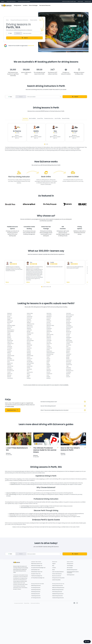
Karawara (49, 318)
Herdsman (68, 328)
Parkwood (49, 339)
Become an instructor (57, 576)
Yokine (48, 357)
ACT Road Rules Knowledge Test (38, 578)
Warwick (9, 377)
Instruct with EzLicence (11, 1)
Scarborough (10, 341)
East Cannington (30, 341)
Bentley (68, 357)
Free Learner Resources (45, 5)
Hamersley (69, 368)
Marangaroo (10, 369)
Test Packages (70, 566)
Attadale (68, 356)
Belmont (68, 330)
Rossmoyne (29, 318)
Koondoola (69, 369)
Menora (68, 353)
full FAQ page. (10, 406)
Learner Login (80, 1)
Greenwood (29, 359)
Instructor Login (88, 1)
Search (25, 38)
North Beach (69, 360)
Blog (53, 566)
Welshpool (10, 313)
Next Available (32, 118)
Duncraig (49, 342)
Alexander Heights (11, 325)
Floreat (9, 316)
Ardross (29, 350)
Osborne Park (10, 366)
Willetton (9, 357)
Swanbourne (49, 374)
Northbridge (29, 345)
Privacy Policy (27, 603)
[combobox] (33, 33)
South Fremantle (11, 356)
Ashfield (48, 360)
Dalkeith (48, 365)
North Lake (9, 315)
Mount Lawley (69, 341)
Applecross (10, 374)
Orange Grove (10, 344)
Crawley (68, 344)
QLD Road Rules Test (35, 570)
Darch (9, 362)
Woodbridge (30, 362)
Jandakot (49, 347)
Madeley (29, 378)
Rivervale (9, 375)
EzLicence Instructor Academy (24, 1)
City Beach (10, 351)
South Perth (29, 330)
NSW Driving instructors (36, 586)
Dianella (9, 337)
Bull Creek (9, 339)
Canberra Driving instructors (58, 598)
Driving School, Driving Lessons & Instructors (19, 20)
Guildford (49, 366)
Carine (48, 368)
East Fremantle (30, 356)
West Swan (49, 313)
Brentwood (10, 318)
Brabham (49, 378)
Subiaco (29, 357)
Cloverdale (49, 341)
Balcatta (29, 331)
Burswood (49, 324)
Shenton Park (69, 365)
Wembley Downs (70, 371)
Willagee (29, 322)
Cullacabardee (69, 342)
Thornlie (68, 336)
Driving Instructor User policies (58, 578)
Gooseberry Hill (11, 371)
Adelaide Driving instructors (58, 594)
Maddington (69, 337)
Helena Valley (30, 313)
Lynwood (68, 377)
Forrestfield (10, 348)
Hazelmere (29, 348)
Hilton (28, 371)
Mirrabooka (69, 331)
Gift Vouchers (70, 568)
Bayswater (10, 322)
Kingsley (48, 377)
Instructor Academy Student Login (69, 1)
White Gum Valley (50, 325)
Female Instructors (49, 118)
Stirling (68, 375)
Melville (68, 359)
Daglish (9, 319)
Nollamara (68, 319)
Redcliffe (68, 324)
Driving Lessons (18, 5)
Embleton (29, 351)
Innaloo (48, 345)
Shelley (48, 350)
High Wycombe (30, 333)
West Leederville (11, 360)
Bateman (49, 327)
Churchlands (10, 378)
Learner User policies (56, 580)
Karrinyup (9, 368)
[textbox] (33, 33)
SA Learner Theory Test (36, 574)
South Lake (68, 313)
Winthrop (9, 365)
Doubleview (49, 328)
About (54, 570)
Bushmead (69, 362)
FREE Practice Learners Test (37, 564)
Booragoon (69, 363)
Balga (28, 377)
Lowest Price (40, 118)
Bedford (48, 319)
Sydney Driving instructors (58, 586)
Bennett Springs (50, 354)
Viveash (9, 372)
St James (29, 319)
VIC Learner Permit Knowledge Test (38, 568)
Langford (68, 339)
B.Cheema (17, 131)
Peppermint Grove (51, 353)
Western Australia (34, 20)
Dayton (48, 362)
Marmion (9, 336)
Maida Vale (10, 327)
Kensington (10, 359)
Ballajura (68, 351)
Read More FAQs (12, 410)
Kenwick (48, 372)
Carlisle (28, 375)
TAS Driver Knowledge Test (37, 576)
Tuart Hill (9, 354)
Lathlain (9, 334)
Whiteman (49, 337)
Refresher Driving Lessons (72, 570)
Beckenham (69, 322)
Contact (54, 568)
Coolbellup (69, 372)
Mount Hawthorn (11, 330)
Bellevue (29, 344)
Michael (74, 131)
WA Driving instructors (36, 592)
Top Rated (25, 118)
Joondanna (69, 325)
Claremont (69, 333)
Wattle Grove (30, 325)
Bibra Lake (49, 336)
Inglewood (10, 342)
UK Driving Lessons (71, 575)
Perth (67, 347)
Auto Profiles (58, 118)
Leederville (10, 347)
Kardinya (48, 356)
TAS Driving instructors (36, 596)
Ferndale (29, 365)
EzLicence (8, 453)
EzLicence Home (7, 5)
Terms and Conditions (35, 603)
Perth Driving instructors (57, 592)
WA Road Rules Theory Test (37, 572)
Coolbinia (29, 360)
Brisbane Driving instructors (58, 590)
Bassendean (49, 351)
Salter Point (29, 339)
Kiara (28, 336)
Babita (36, 131)
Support (3, 1)
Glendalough (10, 321)
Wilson (28, 374)
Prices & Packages (33, 5)
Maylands (49, 330)
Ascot (48, 375)
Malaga (9, 333)
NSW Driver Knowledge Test (37, 566)
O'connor (29, 315)
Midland (9, 353)
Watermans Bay (50, 334)
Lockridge (29, 334)
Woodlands (69, 345)
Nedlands (29, 328)
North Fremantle (30, 363)
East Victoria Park (30, 324)
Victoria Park (30, 316)
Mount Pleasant (69, 327)
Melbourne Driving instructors (58, 588)
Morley (28, 337)
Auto (11, 33)
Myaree (48, 333)
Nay (55, 131)
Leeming (48, 322)
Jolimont (9, 345)
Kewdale (68, 321)
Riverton (9, 328)
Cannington (49, 315)
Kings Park (29, 321)
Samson (29, 347)
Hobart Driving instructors (57, 596)
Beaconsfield (69, 316)
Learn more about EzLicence (58, 572)
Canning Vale (30, 372)
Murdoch (9, 350)
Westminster (49, 331)
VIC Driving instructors (36, 588)
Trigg (67, 366)
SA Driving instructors (36, 594)
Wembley (68, 374)
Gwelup (29, 368)
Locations (25, 5)
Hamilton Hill (49, 348)
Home (7, 20)
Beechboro (49, 316)
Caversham (69, 354)
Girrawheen (29, 369)
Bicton (48, 363)
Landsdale (49, 321)
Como (9, 324)
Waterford (49, 371)
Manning (29, 353)
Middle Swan (10, 363)
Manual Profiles (66, 118)
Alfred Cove (49, 344)
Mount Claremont (70, 315)
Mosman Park (30, 327)
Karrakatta (68, 318)
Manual (18, 33)
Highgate (29, 354)
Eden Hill (29, 342)
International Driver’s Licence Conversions (73, 572)
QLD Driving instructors (36, 590)
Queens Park (30, 366)
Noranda (48, 369)
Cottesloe (68, 350)
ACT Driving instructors (36, 598)
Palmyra (48, 359)
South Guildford (11, 331)
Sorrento (68, 334)
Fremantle (68, 348)
